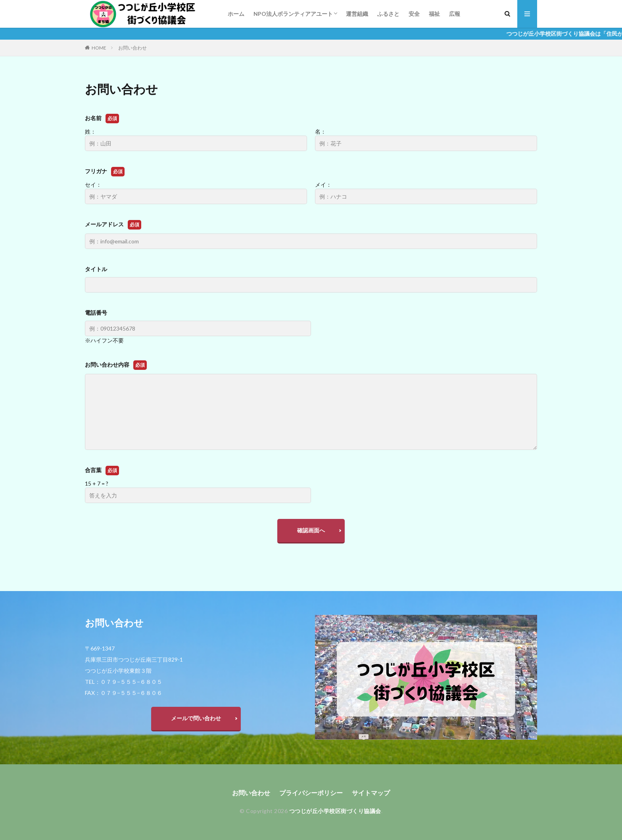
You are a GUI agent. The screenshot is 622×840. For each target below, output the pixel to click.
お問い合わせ (132, 48)
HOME (99, 48)
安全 (414, 14)
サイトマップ (371, 793)
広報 (455, 14)
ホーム (236, 14)
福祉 (434, 14)
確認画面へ (311, 530)
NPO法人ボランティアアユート (293, 14)
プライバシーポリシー (311, 793)
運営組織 (357, 14)
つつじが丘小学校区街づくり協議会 (335, 811)
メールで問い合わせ (196, 718)
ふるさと (388, 14)
